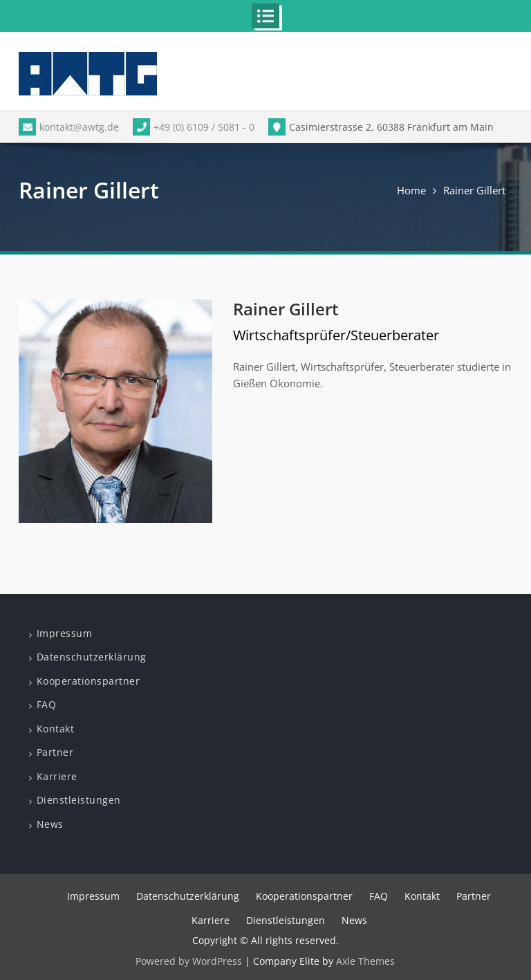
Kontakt (56, 729)
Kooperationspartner (88, 681)
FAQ (47, 704)
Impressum (65, 633)
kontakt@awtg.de (69, 127)
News (50, 824)
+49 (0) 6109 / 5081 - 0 (194, 127)
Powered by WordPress (189, 961)
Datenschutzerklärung (92, 657)
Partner (55, 752)
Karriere (57, 776)
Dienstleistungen (79, 800)
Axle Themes (365, 961)
